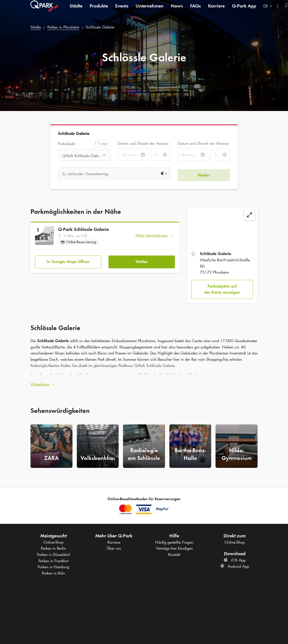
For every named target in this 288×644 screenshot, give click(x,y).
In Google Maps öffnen (68, 260)
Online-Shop (53, 540)
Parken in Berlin (53, 547)
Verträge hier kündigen (174, 547)
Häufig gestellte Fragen (174, 540)
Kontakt (174, 553)
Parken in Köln (53, 571)
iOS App (235, 558)
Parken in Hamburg (53, 565)
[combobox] (269, 11)
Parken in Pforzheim (63, 27)
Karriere (216, 11)
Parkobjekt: (67, 144)
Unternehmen (150, 11)
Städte (76, 11)
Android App (235, 565)
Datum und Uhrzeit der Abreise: (203, 143)
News (177, 11)
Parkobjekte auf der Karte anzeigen (222, 289)
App (244, 11)
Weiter (142, 260)
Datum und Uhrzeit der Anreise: (143, 143)
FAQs (195, 11)
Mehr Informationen (152, 235)
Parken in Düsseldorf (53, 553)
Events (122, 11)
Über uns (114, 547)
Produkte (99, 11)
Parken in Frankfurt (53, 559)
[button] (144, 383)
